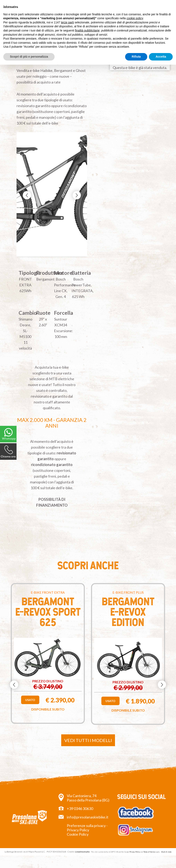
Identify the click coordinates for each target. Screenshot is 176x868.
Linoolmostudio (82, 852)
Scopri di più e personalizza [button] (29, 57)
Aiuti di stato (166, 852)
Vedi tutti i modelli (88, 740)
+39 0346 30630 (80, 809)
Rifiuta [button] (136, 57)
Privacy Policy (135, 852)
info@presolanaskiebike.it (88, 817)
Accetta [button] (161, 57)
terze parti (67, 22)
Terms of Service (150, 852)
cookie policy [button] (135, 18)
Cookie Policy (78, 834)
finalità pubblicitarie (87, 30)
